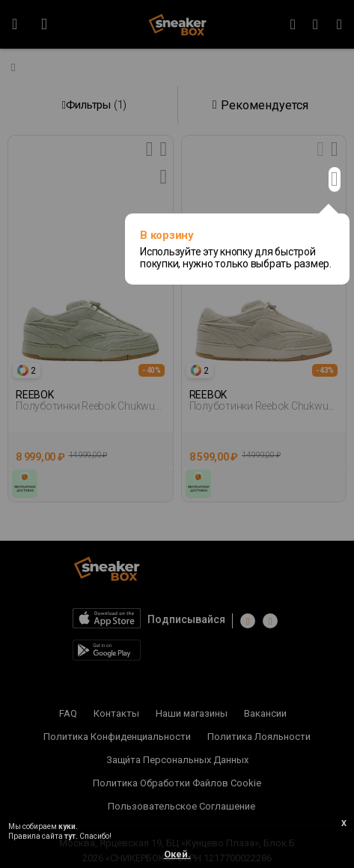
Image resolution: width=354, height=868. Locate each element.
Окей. (177, 854)
